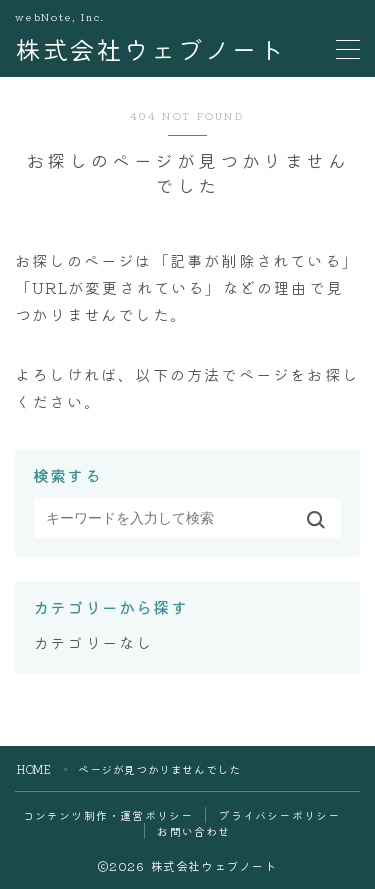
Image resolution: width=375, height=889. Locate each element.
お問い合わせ (193, 831)
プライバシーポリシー (279, 815)
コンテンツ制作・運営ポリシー (108, 815)
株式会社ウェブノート (150, 49)
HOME (34, 769)
